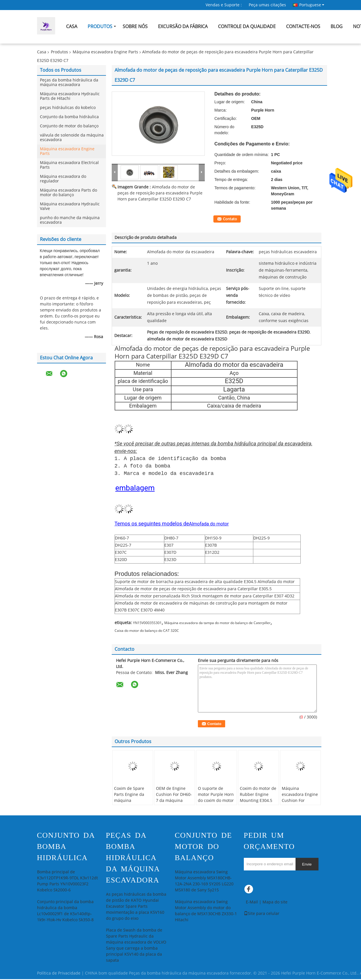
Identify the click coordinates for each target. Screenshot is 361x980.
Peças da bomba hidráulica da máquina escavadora (69, 82)
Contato (230, 219)
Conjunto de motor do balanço (69, 126)
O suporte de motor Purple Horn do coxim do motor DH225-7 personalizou (216, 801)
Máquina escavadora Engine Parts (105, 52)
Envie (307, 865)
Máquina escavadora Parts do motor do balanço (68, 193)
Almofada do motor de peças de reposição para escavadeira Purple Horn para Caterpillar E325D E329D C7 (160, 193)
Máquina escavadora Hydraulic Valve (70, 206)
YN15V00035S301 (147, 624)
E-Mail (252, 903)
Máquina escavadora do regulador (63, 179)
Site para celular (262, 914)
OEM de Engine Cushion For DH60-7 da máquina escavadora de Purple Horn (174, 801)
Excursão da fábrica (183, 27)
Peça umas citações (267, 5)
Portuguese (312, 5)
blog (337, 27)
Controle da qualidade (247, 27)
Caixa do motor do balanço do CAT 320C (147, 632)
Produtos (100, 27)
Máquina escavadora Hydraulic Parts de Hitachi (70, 96)
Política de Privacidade (59, 974)
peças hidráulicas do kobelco (68, 108)
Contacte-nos (303, 27)
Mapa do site (275, 903)
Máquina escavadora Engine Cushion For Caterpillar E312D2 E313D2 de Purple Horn (300, 804)
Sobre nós (135, 27)
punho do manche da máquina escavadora (70, 220)
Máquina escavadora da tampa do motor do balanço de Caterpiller (217, 624)
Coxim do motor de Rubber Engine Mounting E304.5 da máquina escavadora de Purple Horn (258, 804)
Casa (72, 27)
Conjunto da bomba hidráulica (69, 117)
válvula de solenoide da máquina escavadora (72, 138)
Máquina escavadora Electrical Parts (69, 165)
